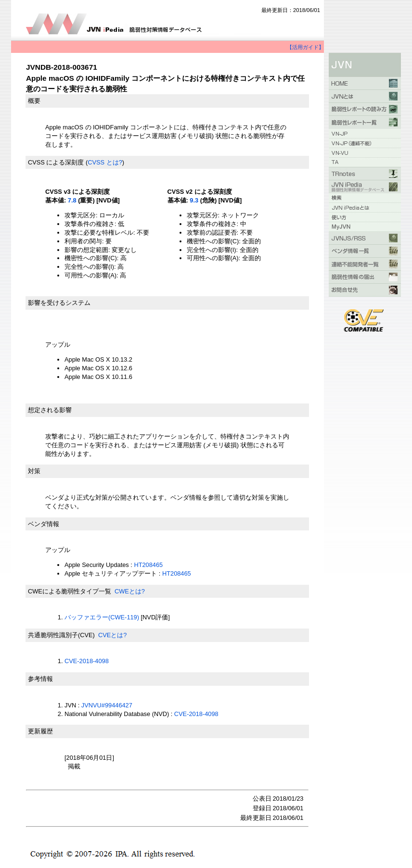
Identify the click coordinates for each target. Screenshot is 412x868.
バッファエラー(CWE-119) (102, 617)
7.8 (72, 200)
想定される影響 (50, 410)
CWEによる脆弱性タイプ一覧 (70, 591)
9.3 (194, 200)
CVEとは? (112, 635)
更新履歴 (40, 731)
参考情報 (40, 679)
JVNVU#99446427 (107, 705)
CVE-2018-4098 (87, 661)
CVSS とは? (105, 162)
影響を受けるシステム (59, 303)
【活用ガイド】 (305, 47)
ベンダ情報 (44, 524)
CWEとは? (130, 591)
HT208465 (148, 565)
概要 (34, 101)
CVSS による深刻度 (56, 162)
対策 (34, 471)
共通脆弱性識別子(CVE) (61, 635)
